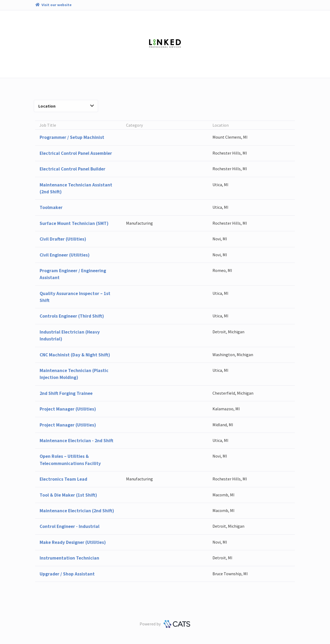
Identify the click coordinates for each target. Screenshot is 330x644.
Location (66, 106)
